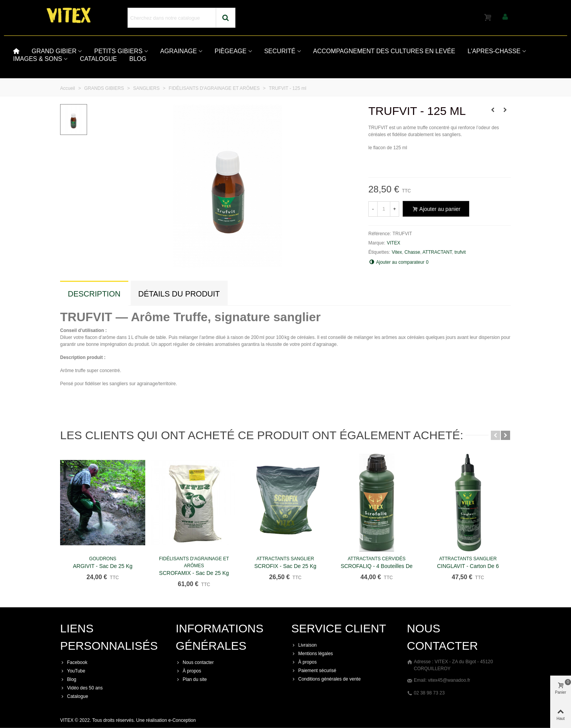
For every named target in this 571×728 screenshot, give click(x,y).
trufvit (460, 252)
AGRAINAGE (179, 51)
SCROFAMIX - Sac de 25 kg (194, 573)
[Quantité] (384, 209)
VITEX (394, 243)
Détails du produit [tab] (179, 294)
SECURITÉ (280, 51)
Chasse (412, 252)
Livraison (304, 645)
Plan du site (191, 679)
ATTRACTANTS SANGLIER (285, 559)
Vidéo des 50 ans (81, 688)
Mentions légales (312, 654)
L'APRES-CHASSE (494, 51)
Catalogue (74, 696)
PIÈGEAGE (231, 51)
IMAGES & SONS (38, 59)
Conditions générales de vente (326, 679)
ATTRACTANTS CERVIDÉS (376, 559)
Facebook (74, 662)
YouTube (73, 671)
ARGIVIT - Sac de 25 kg (103, 566)
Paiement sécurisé (314, 671)
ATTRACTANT (437, 252)
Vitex (397, 252)
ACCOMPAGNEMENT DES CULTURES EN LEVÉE (384, 51)
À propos (188, 671)
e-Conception (182, 720)
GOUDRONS (103, 559)
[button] (495, 435)
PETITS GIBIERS (118, 51)
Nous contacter (195, 662)
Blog (68, 679)
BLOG (138, 59)
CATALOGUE (98, 59)
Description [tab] (94, 294)
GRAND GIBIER (54, 51)
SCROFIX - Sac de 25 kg (285, 566)
